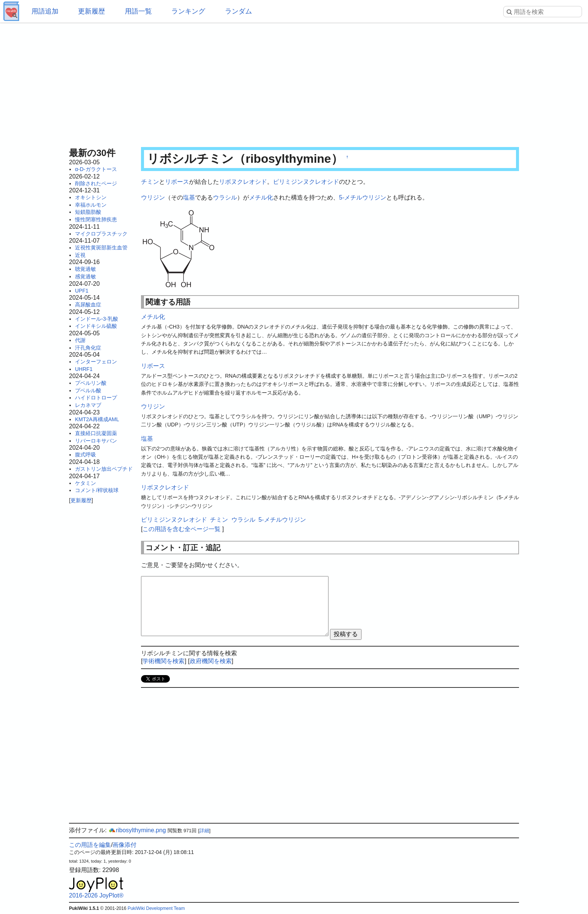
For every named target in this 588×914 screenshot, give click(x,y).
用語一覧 (138, 11)
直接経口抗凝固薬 (96, 433)
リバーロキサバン (96, 441)
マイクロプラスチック (101, 234)
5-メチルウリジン (363, 197)
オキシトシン (91, 197)
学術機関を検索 (163, 661)
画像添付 (124, 845)
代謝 (80, 340)
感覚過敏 (85, 276)
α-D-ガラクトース (96, 169)
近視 (80, 255)
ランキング (188, 11)
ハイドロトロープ (96, 398)
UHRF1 (84, 369)
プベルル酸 (88, 390)
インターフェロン (96, 362)
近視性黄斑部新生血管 (101, 248)
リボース (177, 182)
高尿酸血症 (88, 305)
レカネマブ (88, 405)
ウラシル (225, 197)
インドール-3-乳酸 (97, 319)
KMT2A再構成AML (97, 419)
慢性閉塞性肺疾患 (96, 219)
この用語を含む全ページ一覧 (181, 529)
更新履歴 (91, 11)
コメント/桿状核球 (97, 490)
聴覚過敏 (85, 269)
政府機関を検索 (211, 661)
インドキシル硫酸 (96, 326)
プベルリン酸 (91, 383)
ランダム (238, 11)
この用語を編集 (90, 845)
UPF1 (82, 291)
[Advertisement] (294, 83)
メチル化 (261, 197)
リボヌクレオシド (243, 182)
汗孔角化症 (88, 348)
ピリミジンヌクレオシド (306, 182)
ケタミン (85, 483)
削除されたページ (96, 183)
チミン (150, 182)
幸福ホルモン (91, 205)
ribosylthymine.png (137, 830)
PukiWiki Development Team (156, 908)
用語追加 (45, 11)
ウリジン (153, 197)
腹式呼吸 (85, 455)
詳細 (204, 831)
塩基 (189, 197)
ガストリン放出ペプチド (104, 469)
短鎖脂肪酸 (88, 212)
